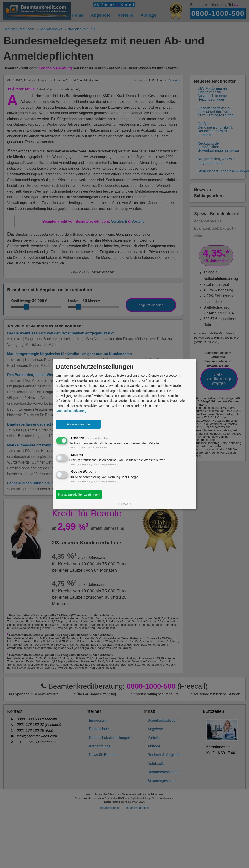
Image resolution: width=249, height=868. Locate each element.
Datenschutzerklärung (71, 411)
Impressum (124, 504)
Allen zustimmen (78, 424)
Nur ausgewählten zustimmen (79, 494)
